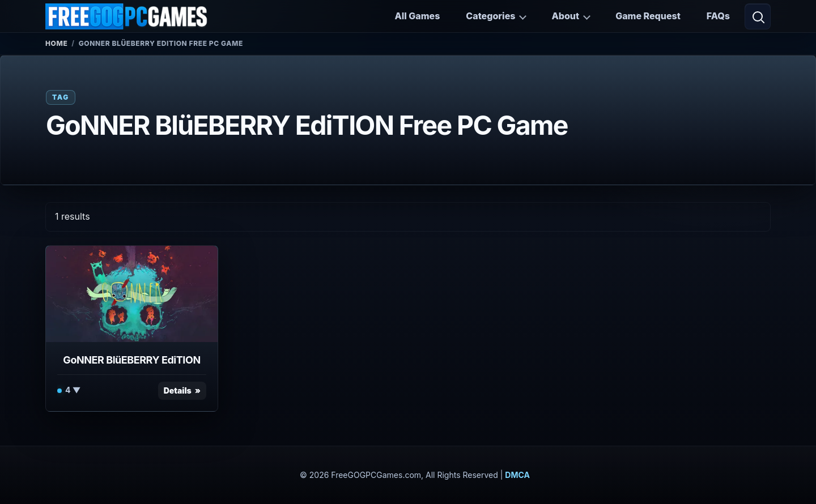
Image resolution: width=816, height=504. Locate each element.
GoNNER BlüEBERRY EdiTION (131, 360)
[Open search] (758, 16)
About (565, 16)
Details (178, 390)
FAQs (718, 16)
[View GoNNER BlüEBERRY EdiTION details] (132, 294)
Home (56, 43)
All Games (417, 16)
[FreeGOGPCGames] (127, 16)
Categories (490, 16)
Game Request (648, 16)
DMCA (517, 475)
